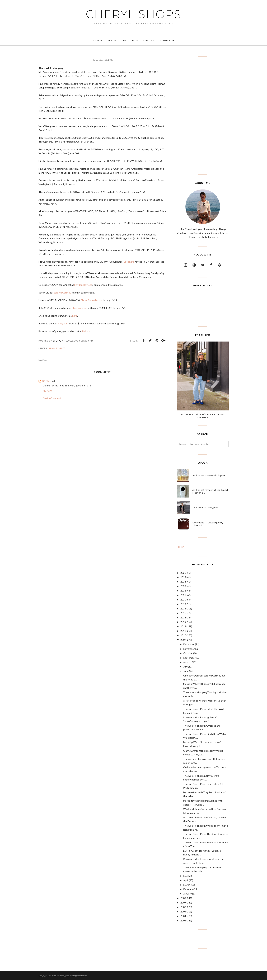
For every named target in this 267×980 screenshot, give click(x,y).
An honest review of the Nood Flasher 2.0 (210, 491)
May (186, 876)
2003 (183, 920)
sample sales (57, 348)
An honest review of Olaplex (209, 475)
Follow (180, 547)
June (186, 671)
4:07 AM (47, 391)
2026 (183, 573)
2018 (183, 609)
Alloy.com (63, 323)
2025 (183, 577)
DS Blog (46, 381)
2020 (183, 600)
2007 (183, 903)
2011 (183, 631)
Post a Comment (52, 398)
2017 (183, 613)
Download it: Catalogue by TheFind (208, 524)
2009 (183, 640)
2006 (183, 907)
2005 (183, 912)
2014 (183, 617)
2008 (183, 898)
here (75, 316)
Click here (129, 262)
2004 (183, 916)
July (185, 667)
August (187, 662)
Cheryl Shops (134, 14)
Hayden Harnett (83, 285)
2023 (183, 586)
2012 (183, 626)
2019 (183, 604)
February (188, 889)
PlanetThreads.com (91, 300)
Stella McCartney (62, 293)
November (189, 649)
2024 (183, 582)
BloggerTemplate (80, 976)
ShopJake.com (80, 308)
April (186, 880)
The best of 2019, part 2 (206, 508)
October (188, 653)
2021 (183, 595)
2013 (183, 622)
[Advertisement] (203, 115)
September (189, 658)
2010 (183, 635)
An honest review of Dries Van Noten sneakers (203, 416)
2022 (183, 591)
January (188, 894)
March (187, 885)
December (189, 644)
